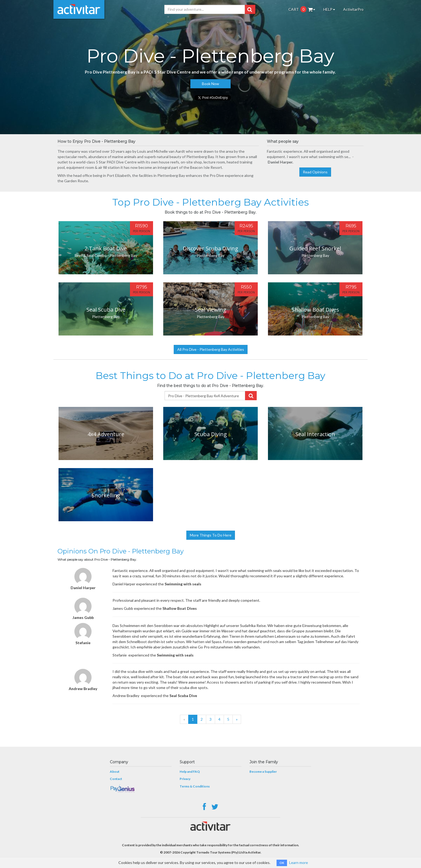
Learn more (299, 862)
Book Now (210, 84)
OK (282, 863)
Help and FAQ (190, 772)
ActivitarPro (353, 9)
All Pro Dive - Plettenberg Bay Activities (211, 349)
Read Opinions (315, 172)
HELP (329, 9)
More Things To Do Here (211, 535)
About (115, 772)
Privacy (185, 779)
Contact (116, 779)
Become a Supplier (263, 772)
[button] (250, 9)
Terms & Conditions (195, 786)
